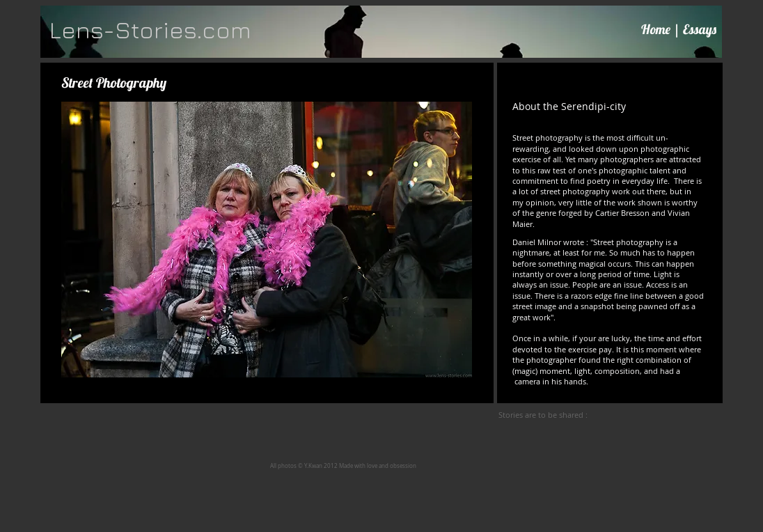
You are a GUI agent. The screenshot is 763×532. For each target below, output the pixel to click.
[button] (267, 240)
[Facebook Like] (622, 415)
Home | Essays (679, 29)
